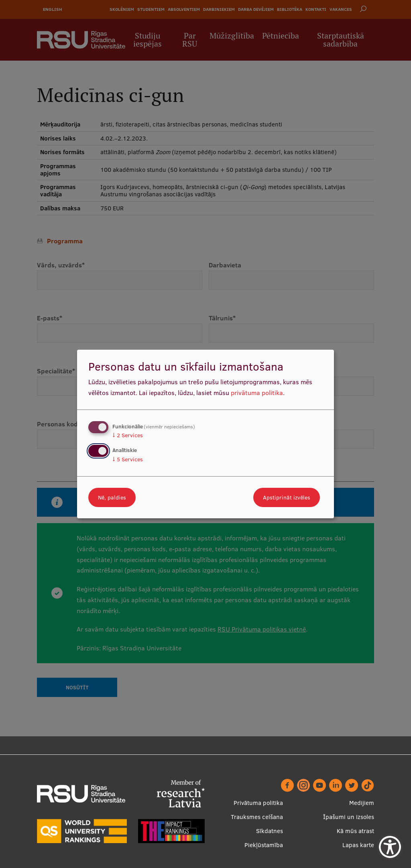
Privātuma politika (258, 803)
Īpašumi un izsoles (349, 817)
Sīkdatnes (270, 831)
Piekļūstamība (264, 845)
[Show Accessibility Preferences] (390, 847)
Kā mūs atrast (355, 831)
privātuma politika (257, 393)
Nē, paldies (112, 497)
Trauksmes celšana (257, 817)
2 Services (128, 435)
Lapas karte (358, 845)
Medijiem (362, 803)
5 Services (128, 459)
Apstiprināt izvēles (287, 497)
